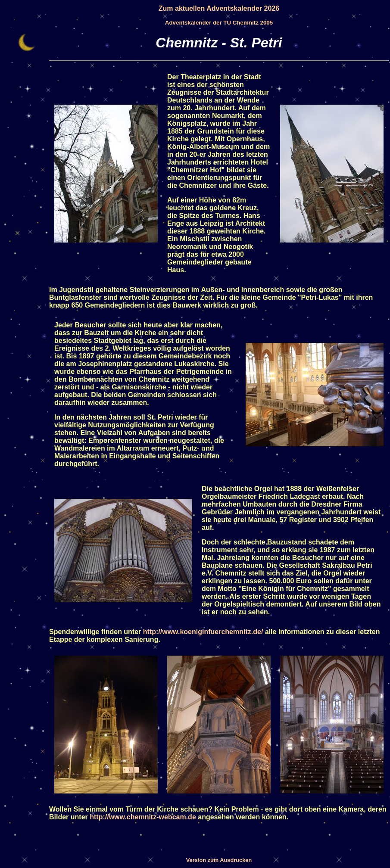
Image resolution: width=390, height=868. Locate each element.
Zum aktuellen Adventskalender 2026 (219, 8)
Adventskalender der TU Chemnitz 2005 (219, 23)
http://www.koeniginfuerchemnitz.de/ (203, 632)
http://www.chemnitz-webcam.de (143, 817)
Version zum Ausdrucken (219, 860)
